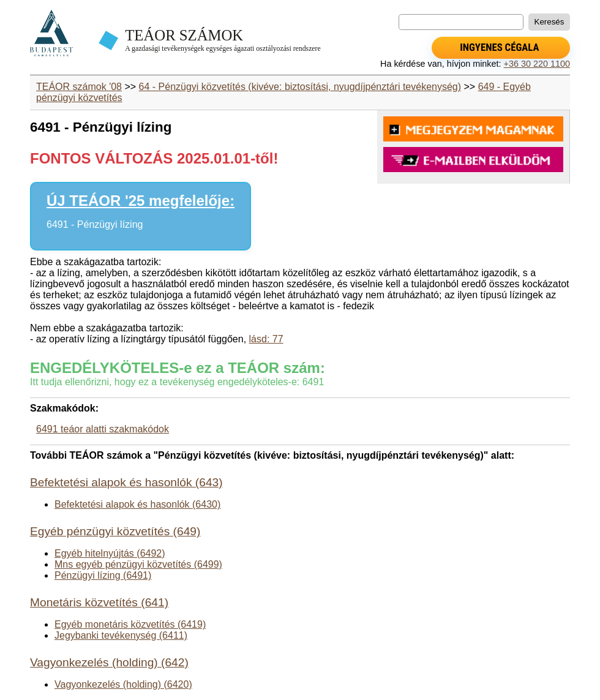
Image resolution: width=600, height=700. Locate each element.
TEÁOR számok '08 (79, 87)
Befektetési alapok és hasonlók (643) (126, 482)
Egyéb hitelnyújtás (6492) (110, 553)
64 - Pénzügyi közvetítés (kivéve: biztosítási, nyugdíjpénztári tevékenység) (300, 87)
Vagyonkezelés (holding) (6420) (123, 684)
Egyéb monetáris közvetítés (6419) (130, 624)
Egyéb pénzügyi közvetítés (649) (115, 531)
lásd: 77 (266, 339)
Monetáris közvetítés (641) (99, 602)
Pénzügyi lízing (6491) (103, 575)
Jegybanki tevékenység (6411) (121, 635)
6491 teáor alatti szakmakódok (103, 429)
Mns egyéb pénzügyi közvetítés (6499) (138, 564)
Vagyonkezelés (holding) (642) (109, 662)
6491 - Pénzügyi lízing (95, 224)
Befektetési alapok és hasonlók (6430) (137, 504)
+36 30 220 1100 (537, 64)
